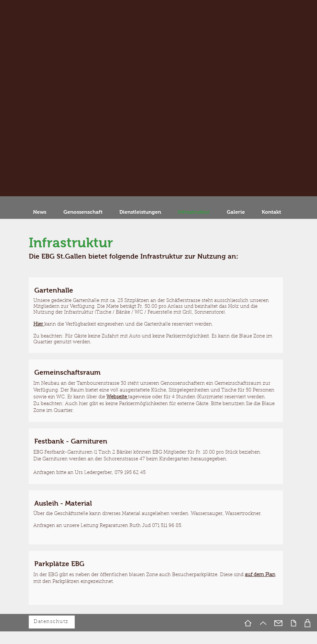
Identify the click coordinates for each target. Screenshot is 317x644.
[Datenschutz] (52, 622)
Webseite (117, 397)
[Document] (294, 623)
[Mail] (278, 623)
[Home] (248, 623)
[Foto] (307, 623)
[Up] (263, 623)
